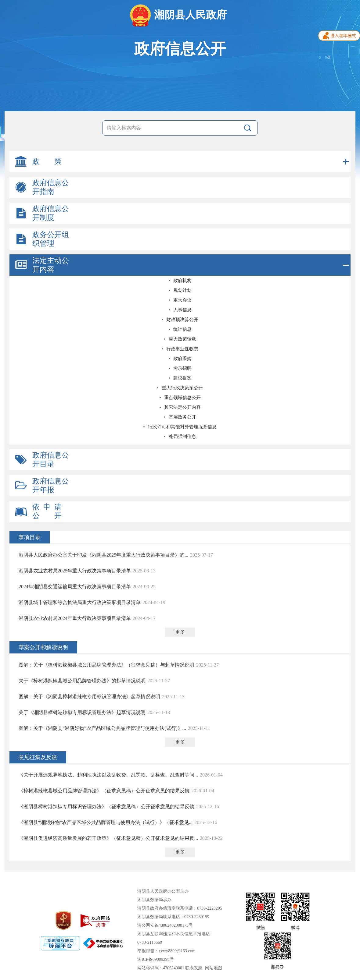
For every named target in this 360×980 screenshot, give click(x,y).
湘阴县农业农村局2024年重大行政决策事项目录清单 (75, 618)
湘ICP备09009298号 (156, 959)
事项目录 (30, 537)
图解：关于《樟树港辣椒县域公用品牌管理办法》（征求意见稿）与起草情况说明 (106, 665)
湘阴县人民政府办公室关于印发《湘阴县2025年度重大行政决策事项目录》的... (103, 555)
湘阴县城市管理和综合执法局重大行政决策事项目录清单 (80, 602)
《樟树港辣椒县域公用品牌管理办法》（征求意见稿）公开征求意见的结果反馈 (104, 791)
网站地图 (214, 968)
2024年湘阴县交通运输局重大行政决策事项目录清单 (75, 587)
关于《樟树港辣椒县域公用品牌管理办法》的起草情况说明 (82, 681)
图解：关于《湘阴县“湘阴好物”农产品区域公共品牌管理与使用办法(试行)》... (102, 728)
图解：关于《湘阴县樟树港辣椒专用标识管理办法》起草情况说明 (89, 697)
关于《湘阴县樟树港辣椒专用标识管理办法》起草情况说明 (82, 712)
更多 (180, 632)
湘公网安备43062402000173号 (165, 925)
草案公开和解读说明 (43, 647)
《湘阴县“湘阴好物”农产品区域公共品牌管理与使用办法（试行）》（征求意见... (106, 822)
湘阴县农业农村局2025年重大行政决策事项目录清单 (75, 571)
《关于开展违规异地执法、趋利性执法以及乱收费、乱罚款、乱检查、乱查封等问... (108, 775)
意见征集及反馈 (38, 757)
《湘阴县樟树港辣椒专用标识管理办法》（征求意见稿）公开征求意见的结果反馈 (106, 807)
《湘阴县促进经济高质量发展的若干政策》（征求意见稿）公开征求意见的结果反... (108, 838)
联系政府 (194, 968)
